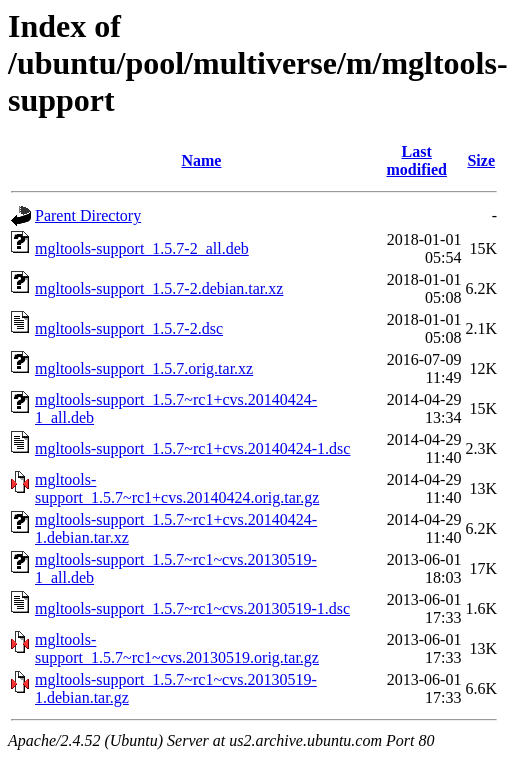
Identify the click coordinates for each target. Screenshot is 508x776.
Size (481, 160)
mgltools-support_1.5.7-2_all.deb (142, 248)
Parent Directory (88, 215)
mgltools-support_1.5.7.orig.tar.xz (144, 368)
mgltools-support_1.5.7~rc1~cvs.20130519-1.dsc (192, 608)
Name (201, 160)
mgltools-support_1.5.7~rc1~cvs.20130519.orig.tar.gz (177, 648)
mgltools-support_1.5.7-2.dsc (129, 328)
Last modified (416, 160)
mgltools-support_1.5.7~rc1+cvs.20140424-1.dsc (192, 448)
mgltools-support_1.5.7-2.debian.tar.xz (159, 288)
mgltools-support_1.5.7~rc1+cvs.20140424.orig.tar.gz (177, 488)
